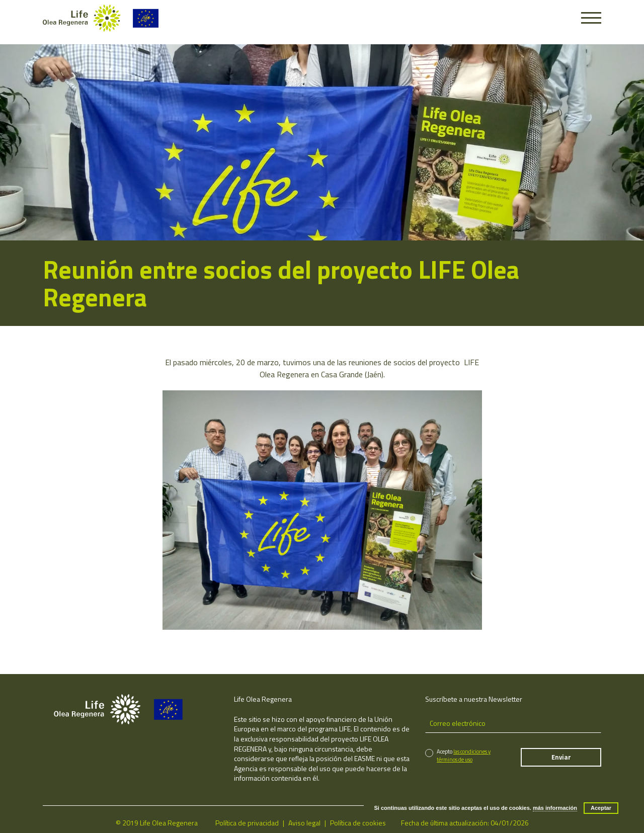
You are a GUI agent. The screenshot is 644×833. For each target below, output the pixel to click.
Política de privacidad (247, 823)
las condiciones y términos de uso (464, 755)
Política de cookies (358, 823)
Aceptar (601, 808)
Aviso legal (304, 823)
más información (555, 808)
